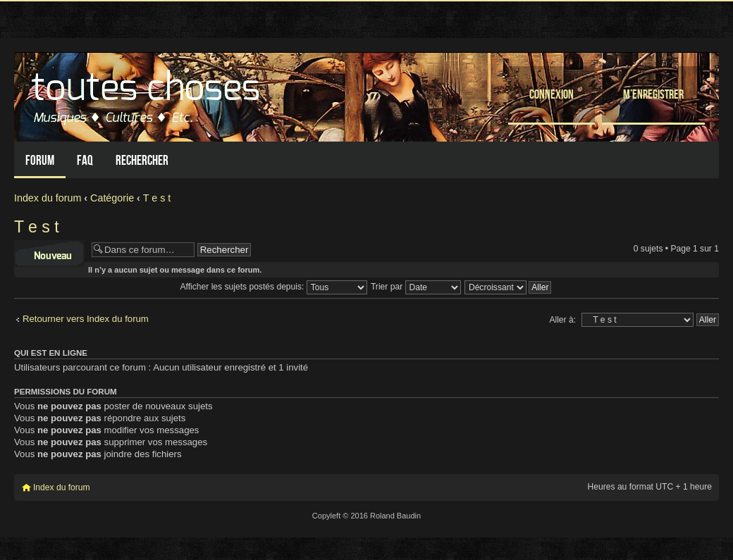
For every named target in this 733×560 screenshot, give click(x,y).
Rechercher (142, 160)
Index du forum (48, 198)
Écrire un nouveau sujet (49, 254)
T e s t (157, 198)
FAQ (85, 160)
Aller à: (562, 320)
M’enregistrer (653, 94)
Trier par (416, 287)
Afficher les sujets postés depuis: (274, 287)
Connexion (552, 94)
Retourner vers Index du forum (86, 319)
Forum (40, 160)
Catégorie (112, 198)
